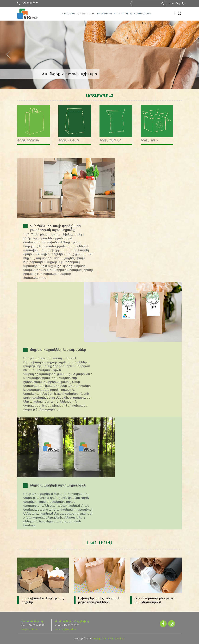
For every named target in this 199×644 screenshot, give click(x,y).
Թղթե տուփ (149, 140)
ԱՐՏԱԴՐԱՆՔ (86, 14)
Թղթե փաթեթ (69, 140)
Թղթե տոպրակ (28, 140)
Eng (178, 3)
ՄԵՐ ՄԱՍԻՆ (68, 14)
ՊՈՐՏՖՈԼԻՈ (104, 14)
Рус (184, 3)
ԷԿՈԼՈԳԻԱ (121, 14)
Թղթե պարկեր (110, 140)
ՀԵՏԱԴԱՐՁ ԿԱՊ (141, 14)
